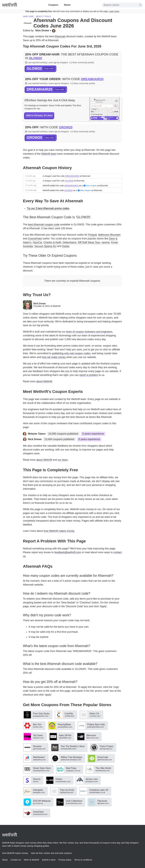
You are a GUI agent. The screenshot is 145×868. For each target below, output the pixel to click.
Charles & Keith (52, 242)
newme (106, 242)
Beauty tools (43, 16)
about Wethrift (44, 381)
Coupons (53, 5)
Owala (66, 246)
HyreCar (37, 242)
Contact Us (16, 860)
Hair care (28, 16)
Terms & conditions (83, 860)
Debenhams (70, 242)
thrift (10, 5)
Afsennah (60, 36)
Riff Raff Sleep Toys (89, 242)
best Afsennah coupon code (44, 225)
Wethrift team (49, 154)
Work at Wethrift (31, 860)
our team (63, 460)
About (67, 5)
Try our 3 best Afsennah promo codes (48, 208)
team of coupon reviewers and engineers (89, 332)
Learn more (114, 11)
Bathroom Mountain (109, 235)
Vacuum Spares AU (45, 246)
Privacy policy (65, 860)
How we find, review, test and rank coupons (51, 853)
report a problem (89, 375)
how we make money (54, 357)
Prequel (92, 235)
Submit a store (49, 860)
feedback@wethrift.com (68, 552)
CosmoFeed (35, 239)
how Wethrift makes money (59, 531)
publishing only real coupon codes (71, 353)
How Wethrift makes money (15, 853)
